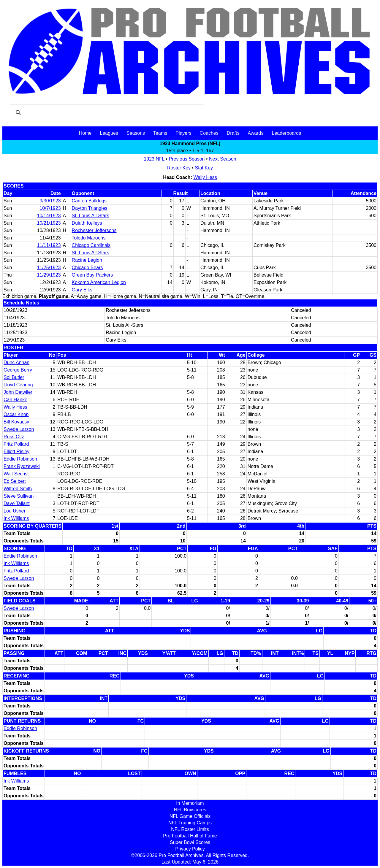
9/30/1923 (50, 201)
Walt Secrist (16, 474)
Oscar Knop (16, 414)
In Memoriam (190, 803)
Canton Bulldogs (89, 201)
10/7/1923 (50, 208)
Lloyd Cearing (18, 385)
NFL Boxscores (190, 810)
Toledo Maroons (89, 238)
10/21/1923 (49, 223)
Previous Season (187, 159)
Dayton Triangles (90, 208)
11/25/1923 (49, 268)
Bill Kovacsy (16, 422)
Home (85, 133)
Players (183, 133)
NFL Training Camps (190, 823)
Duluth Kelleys (87, 223)
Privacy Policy (190, 849)
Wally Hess (205, 177)
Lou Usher (15, 511)
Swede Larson (19, 429)
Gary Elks (82, 290)
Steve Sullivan (19, 496)
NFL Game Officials (190, 816)
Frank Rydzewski (22, 466)
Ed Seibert (15, 481)
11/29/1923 (49, 275)
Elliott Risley (16, 452)
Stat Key (204, 168)
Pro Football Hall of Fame (190, 836)
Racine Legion (87, 260)
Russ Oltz (14, 437)
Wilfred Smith (18, 489)
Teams (160, 133)
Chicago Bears (87, 268)
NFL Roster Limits (190, 829)
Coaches (209, 133)
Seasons (136, 133)
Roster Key (179, 168)
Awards (255, 133)
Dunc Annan (16, 362)
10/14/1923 (49, 216)
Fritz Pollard (16, 444)
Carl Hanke (15, 400)
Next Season (223, 159)
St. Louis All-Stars (91, 216)
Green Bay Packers (92, 275)
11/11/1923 (49, 245)
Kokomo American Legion (99, 282)
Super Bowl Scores (190, 842)
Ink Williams (16, 518)
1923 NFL (154, 159)
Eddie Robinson (20, 459)
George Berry (18, 370)
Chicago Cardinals (91, 245)
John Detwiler (18, 392)
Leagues (109, 133)
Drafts (233, 133)
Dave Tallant (17, 503)
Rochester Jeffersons (94, 230)
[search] (106, 113)
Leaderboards (286, 133)
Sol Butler (14, 377)
